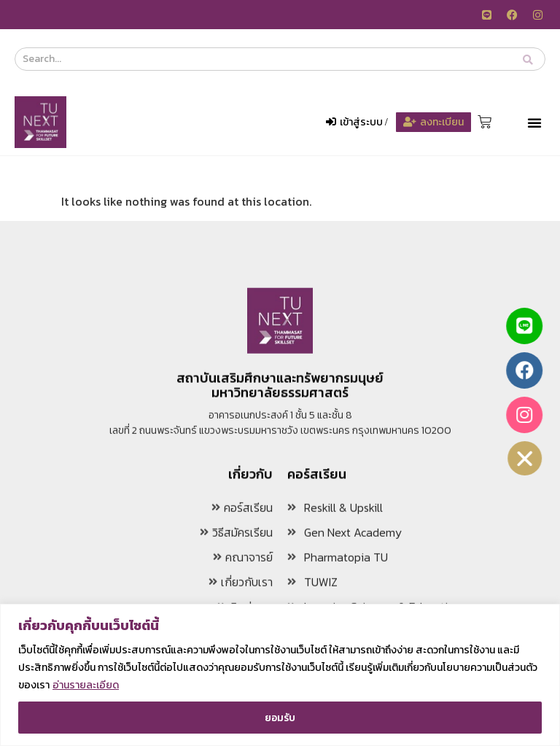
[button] (534, 123)
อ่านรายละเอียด (86, 685)
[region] (280, 675)
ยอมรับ (280, 717)
